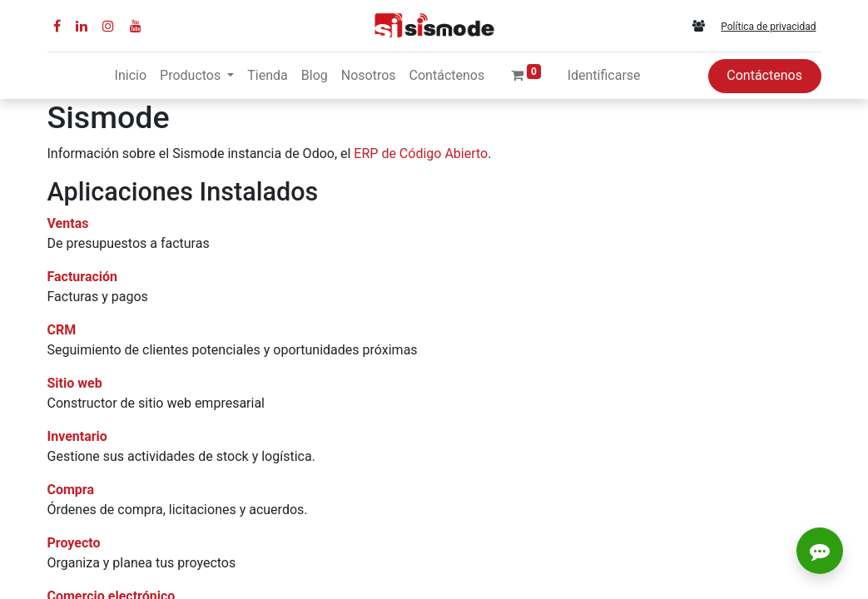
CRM (62, 330)
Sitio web (75, 383)
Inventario (77, 436)
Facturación (83, 277)
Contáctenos (764, 75)
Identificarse (604, 75)
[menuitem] (131, 76)
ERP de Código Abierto (421, 153)
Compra (71, 490)
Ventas (68, 223)
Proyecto (74, 543)
